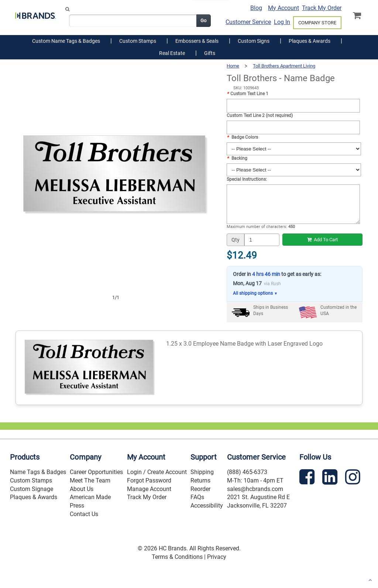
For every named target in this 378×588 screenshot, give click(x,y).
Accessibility (207, 506)
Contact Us (84, 514)
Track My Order (322, 8)
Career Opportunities (96, 472)
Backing (237, 158)
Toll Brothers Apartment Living (284, 66)
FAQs (197, 497)
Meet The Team (90, 480)
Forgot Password (149, 480)
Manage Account (149, 489)
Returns (200, 480)
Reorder (200, 489)
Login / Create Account (157, 472)
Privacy (217, 557)
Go (203, 20)
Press (77, 506)
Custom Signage (32, 489)
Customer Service (248, 22)
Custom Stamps (31, 480)
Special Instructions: (247, 179)
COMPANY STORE (317, 23)
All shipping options (255, 293)
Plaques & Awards (34, 497)
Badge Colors (242, 137)
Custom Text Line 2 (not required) (260, 115)
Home (233, 66)
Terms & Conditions (177, 557)
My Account (283, 8)
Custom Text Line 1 (248, 94)
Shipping (202, 472)
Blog (256, 8)
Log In (282, 22)
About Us (82, 489)
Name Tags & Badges (38, 472)
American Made (90, 497)
